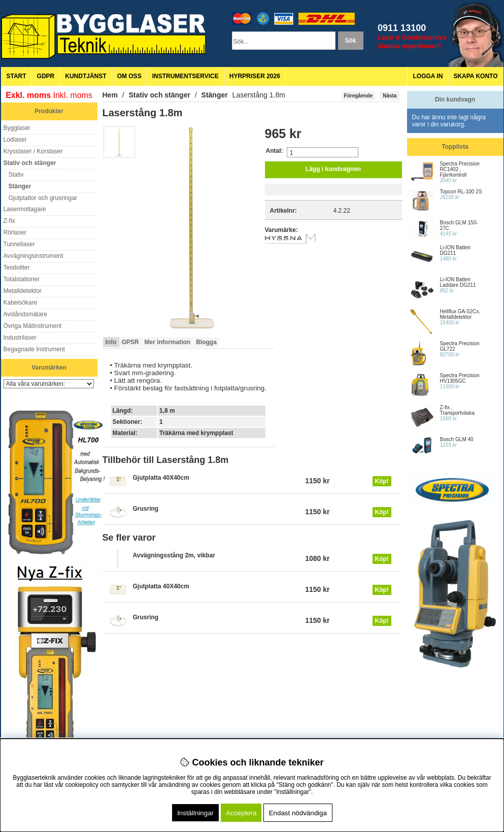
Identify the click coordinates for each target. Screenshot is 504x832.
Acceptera (241, 813)
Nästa (390, 96)
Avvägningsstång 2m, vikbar (174, 555)
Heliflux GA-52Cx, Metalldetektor (460, 314)
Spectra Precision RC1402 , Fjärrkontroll (460, 169)
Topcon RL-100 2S (461, 192)
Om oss (129, 76)
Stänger (215, 95)
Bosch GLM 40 (457, 439)
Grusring (146, 509)
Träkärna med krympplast (196, 433)
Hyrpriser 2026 (255, 76)
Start (16, 76)
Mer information (168, 342)
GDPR (46, 76)
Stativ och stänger (160, 95)
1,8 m (167, 411)
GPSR (130, 342)
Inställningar (195, 813)
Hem (110, 95)
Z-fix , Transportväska (458, 410)
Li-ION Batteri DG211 (456, 250)
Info (111, 342)
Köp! (382, 481)
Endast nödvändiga (298, 813)
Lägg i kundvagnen (333, 169)
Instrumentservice (186, 76)
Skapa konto (475, 76)
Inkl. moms (73, 95)
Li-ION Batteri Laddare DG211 (458, 282)
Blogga (206, 342)
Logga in (428, 76)
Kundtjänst (86, 76)
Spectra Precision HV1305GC (460, 378)
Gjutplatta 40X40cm (161, 478)
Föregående (359, 96)
